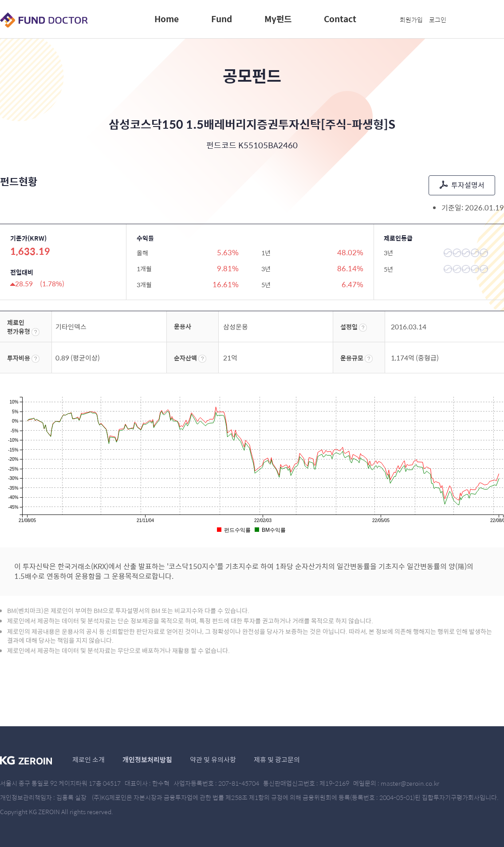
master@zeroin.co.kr (410, 783)
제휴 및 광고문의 (277, 759)
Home (167, 19)
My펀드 (278, 19)
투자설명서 (462, 185)
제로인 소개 (89, 759)
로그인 (438, 20)
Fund (222, 19)
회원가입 (411, 20)
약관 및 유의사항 (213, 759)
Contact (340, 19)
